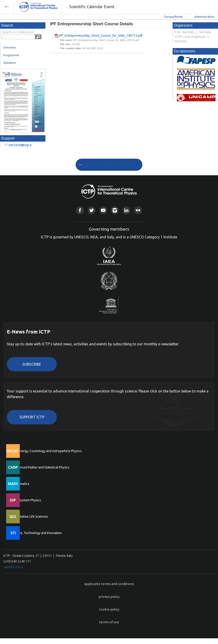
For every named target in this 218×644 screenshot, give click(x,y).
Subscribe (32, 364)
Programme (11, 55)
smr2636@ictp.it (20, 145)
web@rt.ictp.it (13, 567)
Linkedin (126, 210)
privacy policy (109, 597)
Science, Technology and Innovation (36, 533)
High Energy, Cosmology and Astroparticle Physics (46, 451)
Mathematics (20, 484)
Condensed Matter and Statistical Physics (40, 467)
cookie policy (109, 609)
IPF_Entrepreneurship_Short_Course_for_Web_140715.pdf (101, 36)
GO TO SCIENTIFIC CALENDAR (111, 165)
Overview (10, 47)
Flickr (138, 210)
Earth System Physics (26, 500)
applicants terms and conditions (109, 584)
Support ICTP (32, 417)
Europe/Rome (174, 17)
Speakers (10, 63)
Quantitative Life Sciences (30, 517)
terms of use (109, 622)
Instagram (115, 210)
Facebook (80, 210)
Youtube (103, 210)
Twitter (92, 210)
